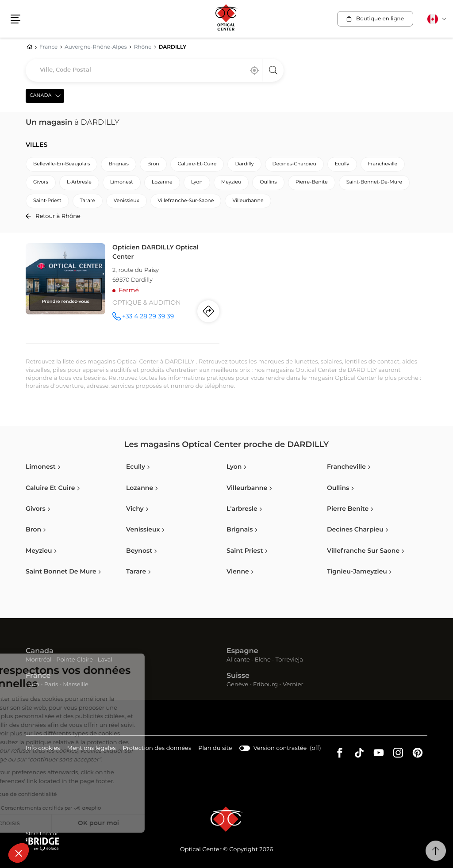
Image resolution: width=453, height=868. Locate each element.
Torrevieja (289, 660)
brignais (118, 164)
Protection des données (157, 749)
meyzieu (231, 182)
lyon (197, 182)
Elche (263, 660)
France (38, 676)
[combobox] (155, 70)
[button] (19, 853)
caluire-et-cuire (197, 164)
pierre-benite (312, 182)
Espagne (242, 651)
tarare (88, 201)
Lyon (33, 685)
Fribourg (265, 685)
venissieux (127, 201)
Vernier (293, 685)
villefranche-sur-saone (186, 201)
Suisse (238, 676)
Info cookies (43, 749)
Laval (105, 660)
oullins (268, 182)
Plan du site (215, 748)
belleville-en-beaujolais (61, 164)
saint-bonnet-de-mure (374, 182)
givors (41, 182)
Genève (237, 685)
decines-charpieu (294, 164)
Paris (51, 685)
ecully (342, 164)
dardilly (244, 164)
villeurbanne (248, 201)
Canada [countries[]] (40, 96)
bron (153, 164)
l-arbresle (79, 182)
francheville (383, 164)
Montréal (38, 660)
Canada (40, 651)
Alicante (238, 660)
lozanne (162, 182)
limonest (122, 182)
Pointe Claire (75, 660)
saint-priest (47, 201)
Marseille (76, 685)
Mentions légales (91, 749)
